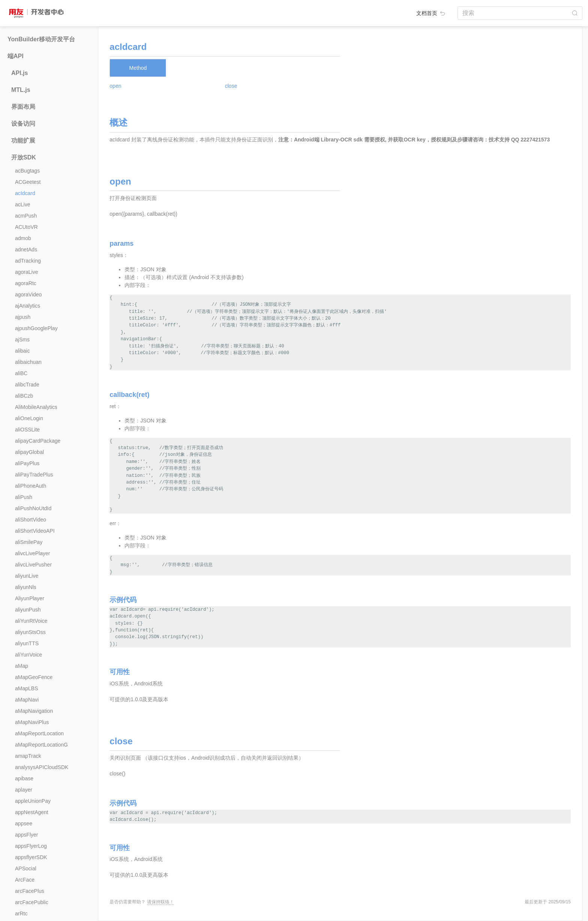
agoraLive (27, 272)
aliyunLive (27, 576)
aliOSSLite (27, 430)
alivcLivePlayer (32, 553)
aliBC (21, 373)
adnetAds (26, 249)
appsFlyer (26, 835)
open (115, 86)
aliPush (24, 497)
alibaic (22, 351)
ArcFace (25, 880)
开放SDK (24, 157)
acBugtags (27, 171)
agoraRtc (26, 283)
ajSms (22, 340)
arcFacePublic (32, 902)
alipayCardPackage (38, 441)
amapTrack (28, 756)
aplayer (24, 790)
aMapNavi (27, 700)
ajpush (23, 317)
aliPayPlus (27, 463)
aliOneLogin (29, 418)
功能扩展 (23, 140)
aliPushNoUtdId (33, 508)
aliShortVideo (31, 520)
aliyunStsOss (30, 632)
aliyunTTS (27, 643)
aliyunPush (28, 610)
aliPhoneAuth (31, 486)
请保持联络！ (160, 902)
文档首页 (431, 13)
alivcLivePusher (33, 565)
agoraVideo (28, 294)
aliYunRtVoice (31, 621)
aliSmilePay (29, 542)
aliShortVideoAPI (35, 531)
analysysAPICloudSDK (42, 767)
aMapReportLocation (39, 733)
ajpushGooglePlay (36, 328)
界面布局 (23, 107)
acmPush (26, 216)
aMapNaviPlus (32, 722)
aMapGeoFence (34, 677)
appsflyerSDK (31, 857)
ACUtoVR (26, 227)
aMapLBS (26, 688)
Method (138, 68)
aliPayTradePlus (34, 475)
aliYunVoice (28, 655)
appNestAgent (32, 812)
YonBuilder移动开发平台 (41, 39)
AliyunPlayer (30, 598)
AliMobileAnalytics (36, 407)
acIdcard (25, 193)
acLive (22, 204)
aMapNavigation (34, 711)
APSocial (26, 868)
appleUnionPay (33, 801)
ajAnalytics (28, 306)
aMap (22, 666)
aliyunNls (26, 587)
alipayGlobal (29, 452)
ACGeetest (28, 182)
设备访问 (23, 124)
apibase (24, 778)
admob (23, 238)
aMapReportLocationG (41, 745)
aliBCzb (24, 396)
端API (16, 56)
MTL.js (21, 90)
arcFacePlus (30, 891)
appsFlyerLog (31, 846)
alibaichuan (28, 362)
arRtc (21, 913)
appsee (24, 823)
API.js (19, 73)
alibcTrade (27, 385)
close (231, 86)
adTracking (28, 261)
